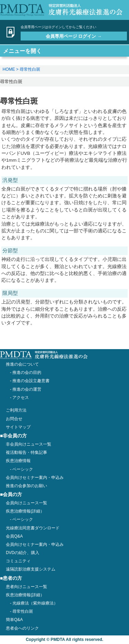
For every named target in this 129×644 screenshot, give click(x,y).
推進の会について (22, 364)
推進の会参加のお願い (26, 486)
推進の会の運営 (27, 389)
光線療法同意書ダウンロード (33, 528)
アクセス (21, 398)
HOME (9, 69)
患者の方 (12, 578)
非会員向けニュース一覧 (29, 444)
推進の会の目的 (27, 372)
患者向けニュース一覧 (26, 587)
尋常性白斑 (30, 69)
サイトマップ (18, 427)
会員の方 (12, 494)
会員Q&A (14, 536)
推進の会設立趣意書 (31, 381)
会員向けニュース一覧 (26, 503)
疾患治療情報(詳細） (25, 595)
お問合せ (14, 419)
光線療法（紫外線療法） (35, 603)
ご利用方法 (16, 410)
